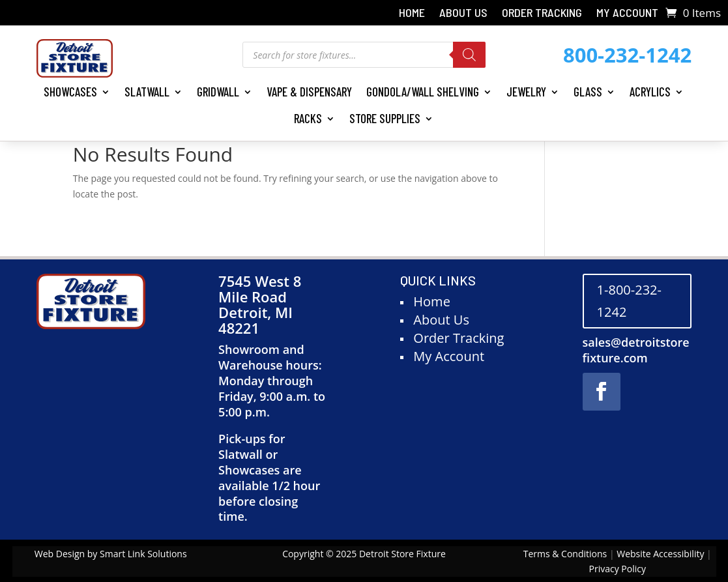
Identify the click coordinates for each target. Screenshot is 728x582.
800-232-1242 (627, 55)
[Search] (469, 55)
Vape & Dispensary (309, 92)
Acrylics (650, 92)
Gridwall (218, 92)
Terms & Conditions (565, 554)
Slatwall (147, 92)
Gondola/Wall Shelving (423, 92)
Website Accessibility (660, 554)
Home (412, 14)
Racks (308, 118)
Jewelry (526, 92)
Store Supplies (385, 118)
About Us (463, 14)
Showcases (70, 92)
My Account (627, 14)
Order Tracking (542, 14)
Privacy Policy (618, 569)
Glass (588, 92)
